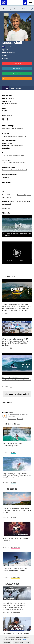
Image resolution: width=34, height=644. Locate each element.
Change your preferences (22, 642)
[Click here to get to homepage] (4, 9)
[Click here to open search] (21, 2)
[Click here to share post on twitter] (8, 407)
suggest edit (18, 74)
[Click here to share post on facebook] (4, 407)
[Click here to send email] (12, 407)
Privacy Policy (26, 639)
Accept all (7, 642)
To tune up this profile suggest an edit (16, 136)
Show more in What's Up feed (17, 394)
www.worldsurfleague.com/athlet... (13, 128)
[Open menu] (31, 2)
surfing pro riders (12, 9)
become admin (18, 69)
